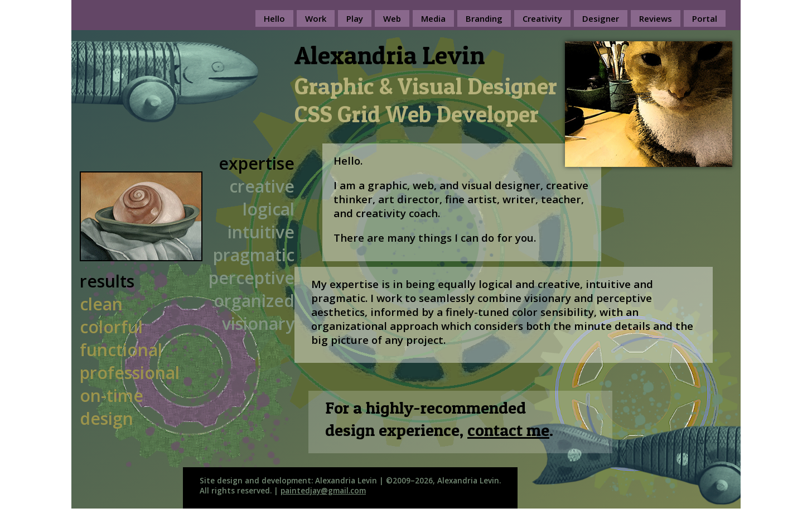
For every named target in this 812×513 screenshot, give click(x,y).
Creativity (542, 18)
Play (355, 18)
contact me (508, 430)
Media (433, 18)
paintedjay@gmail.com (323, 491)
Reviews (656, 18)
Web (392, 18)
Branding (484, 18)
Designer (601, 18)
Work (316, 18)
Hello (274, 18)
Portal (705, 18)
